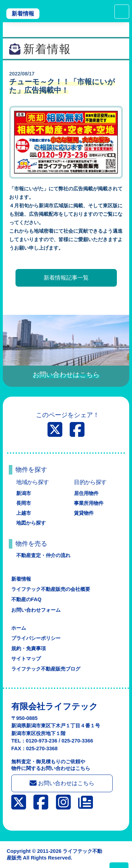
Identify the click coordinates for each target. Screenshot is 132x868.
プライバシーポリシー (36, 638)
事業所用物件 (89, 503)
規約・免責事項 (29, 648)
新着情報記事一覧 (66, 278)
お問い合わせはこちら (62, 783)
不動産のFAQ (26, 599)
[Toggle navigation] (122, 12)
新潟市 (24, 493)
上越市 (24, 513)
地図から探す (31, 523)
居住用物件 (86, 493)
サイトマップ (26, 659)
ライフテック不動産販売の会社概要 (51, 589)
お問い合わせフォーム (36, 610)
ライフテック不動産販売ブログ (46, 669)
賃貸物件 (84, 513)
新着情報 (23, 14)
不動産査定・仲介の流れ (43, 555)
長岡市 (24, 503)
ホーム (19, 628)
